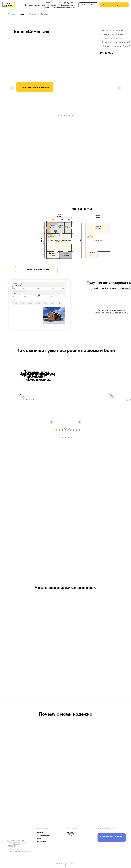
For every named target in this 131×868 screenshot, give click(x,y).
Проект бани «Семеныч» (39, 14)
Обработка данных (76, 835)
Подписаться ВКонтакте (111, 837)
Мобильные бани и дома (65, 7)
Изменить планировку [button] (36, 269)
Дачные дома (67, 5)
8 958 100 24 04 (12, 846)
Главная (49, 3)
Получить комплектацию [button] (35, 87)
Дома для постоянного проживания (41, 5)
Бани (47, 7)
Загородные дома (65, 3)
